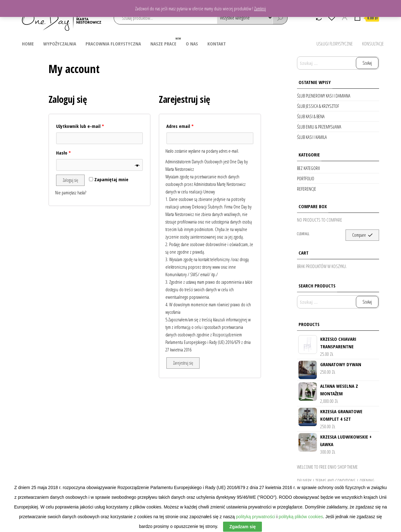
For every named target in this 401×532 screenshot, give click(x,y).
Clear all (303, 234)
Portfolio (306, 178)
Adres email (180, 126)
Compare (359, 235)
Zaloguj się (70, 180)
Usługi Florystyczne (335, 44)
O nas (192, 44)
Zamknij (260, 8)
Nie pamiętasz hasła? (71, 192)
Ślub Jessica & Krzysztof (318, 106)
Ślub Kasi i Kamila (312, 137)
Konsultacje (373, 44)
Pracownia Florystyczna (113, 44)
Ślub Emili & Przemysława (319, 127)
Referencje (307, 189)
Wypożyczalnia (60, 44)
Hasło (63, 153)
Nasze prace (166, 41)
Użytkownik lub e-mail (80, 126)
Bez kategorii (308, 168)
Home (28, 44)
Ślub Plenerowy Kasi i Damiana (324, 96)
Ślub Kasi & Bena (311, 116)
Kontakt (217, 44)
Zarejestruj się (183, 363)
